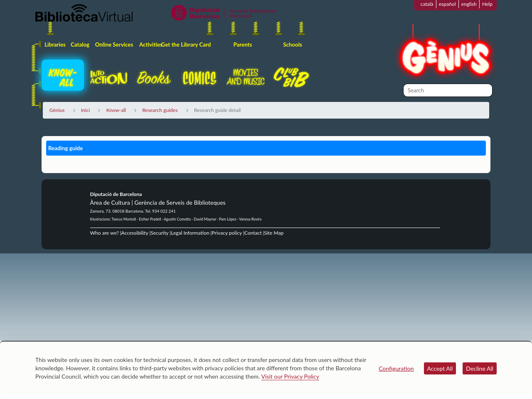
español (447, 4)
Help (487, 4)
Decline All (480, 368)
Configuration (396, 368)
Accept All (440, 368)
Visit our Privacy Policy (290, 376)
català (427, 4)
